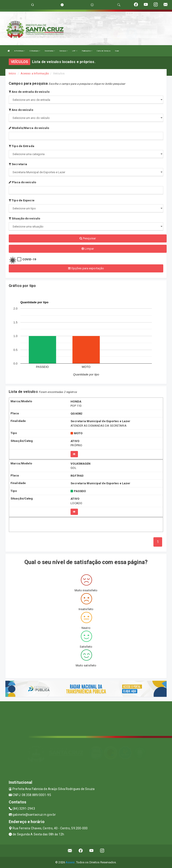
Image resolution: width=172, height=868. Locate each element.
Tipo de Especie (22, 200)
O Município (35, 51)
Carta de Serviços (104, 51)
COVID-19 (29, 259)
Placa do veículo (22, 182)
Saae (117, 51)
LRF (75, 51)
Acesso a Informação (35, 73)
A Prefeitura (20, 51)
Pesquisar (88, 238)
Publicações (87, 51)
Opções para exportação (86, 268)
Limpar (88, 249)
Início (12, 73)
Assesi (70, 862)
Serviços (63, 51)
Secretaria (18, 164)
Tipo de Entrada (21, 146)
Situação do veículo (24, 218)
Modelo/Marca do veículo (29, 128)
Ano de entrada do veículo (29, 92)
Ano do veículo (21, 110)
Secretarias (50, 51)
